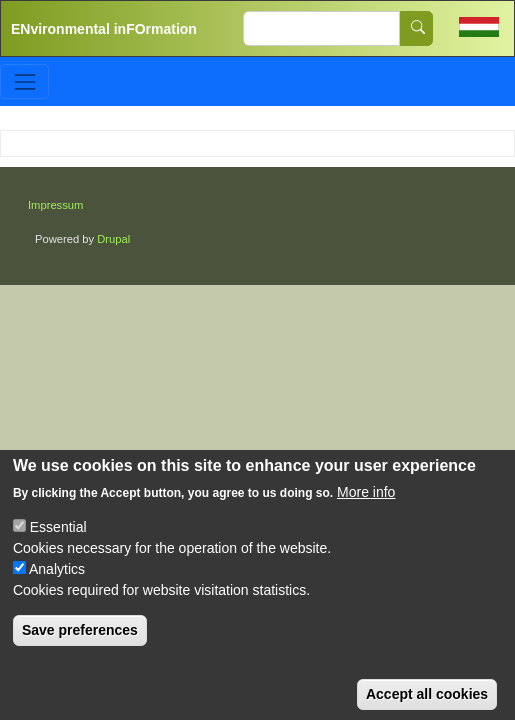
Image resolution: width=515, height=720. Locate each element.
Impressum (55, 205)
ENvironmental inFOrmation (104, 29)
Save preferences (80, 643)
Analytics (57, 582)
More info (366, 505)
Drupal (113, 239)
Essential (58, 540)
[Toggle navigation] (24, 81)
